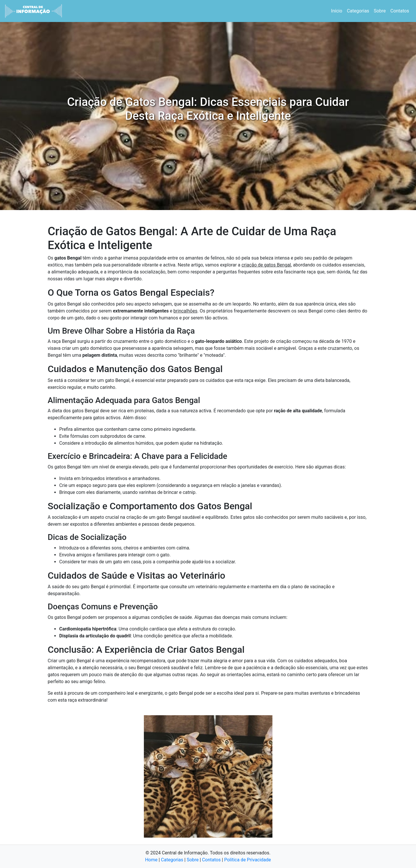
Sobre (380, 11)
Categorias (358, 11)
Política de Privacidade (248, 860)
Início (337, 11)
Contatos (400, 11)
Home (151, 860)
